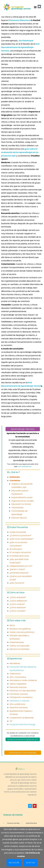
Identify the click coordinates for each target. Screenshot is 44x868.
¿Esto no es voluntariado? (21, 539)
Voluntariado (17, 508)
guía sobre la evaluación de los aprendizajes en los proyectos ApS (20, 152)
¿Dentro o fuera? (17, 569)
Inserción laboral (19, 518)
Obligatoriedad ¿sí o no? (21, 566)
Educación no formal (21, 504)
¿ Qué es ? (15, 472)
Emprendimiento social (22, 497)
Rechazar (14, 863)
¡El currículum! (16, 549)
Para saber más (18, 620)
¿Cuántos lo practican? (20, 536)
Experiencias (16, 659)
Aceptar (30, 863)
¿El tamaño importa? (19, 573)
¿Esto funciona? (17, 583)
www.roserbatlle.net (24, 467)
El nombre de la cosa (19, 556)
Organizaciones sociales (23, 501)
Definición (15, 477)
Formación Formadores (23, 753)
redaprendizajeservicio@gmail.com (23, 739)
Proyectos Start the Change (22, 724)
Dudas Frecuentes (19, 527)
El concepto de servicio (20, 552)
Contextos (15, 481)
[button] (35, 7)
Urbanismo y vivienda (19, 701)
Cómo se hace (17, 593)
